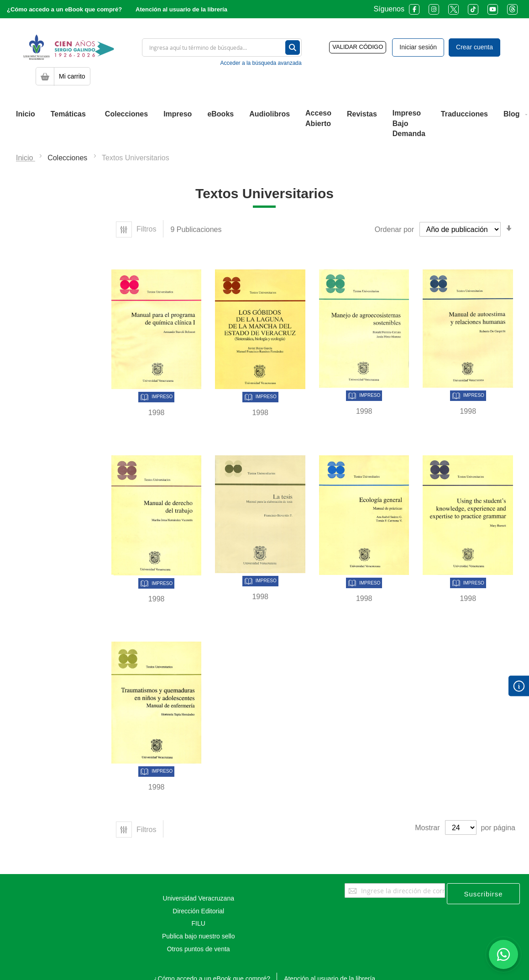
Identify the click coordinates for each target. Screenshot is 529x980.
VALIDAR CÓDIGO (358, 47)
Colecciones (68, 158)
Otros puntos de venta (199, 949)
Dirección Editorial (198, 911)
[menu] (264, 124)
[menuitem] (26, 114)
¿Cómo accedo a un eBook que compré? (64, 9)
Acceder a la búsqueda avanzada (261, 63)
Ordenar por (394, 229)
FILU (199, 923)
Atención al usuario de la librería (181, 9)
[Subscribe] (483, 894)
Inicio (26, 158)
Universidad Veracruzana (199, 898)
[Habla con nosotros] (503, 954)
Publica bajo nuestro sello (199, 936)
